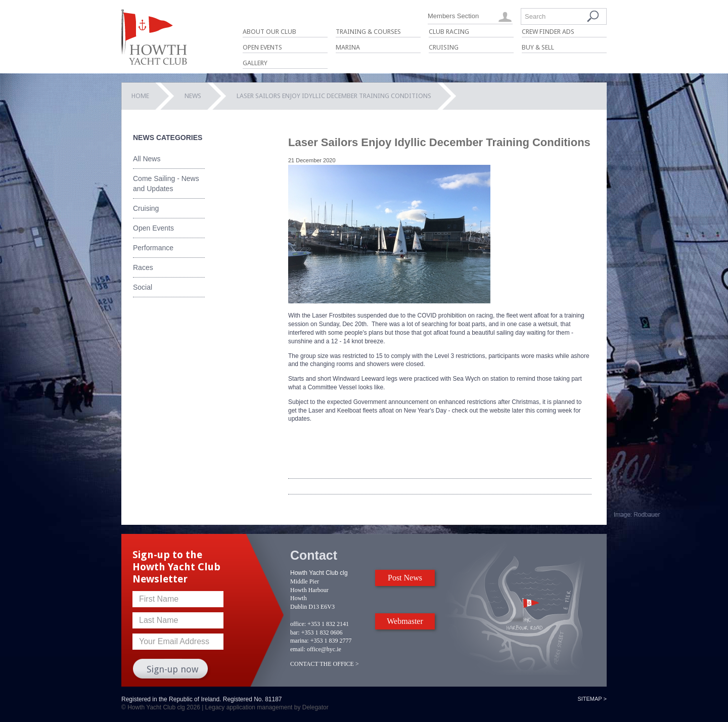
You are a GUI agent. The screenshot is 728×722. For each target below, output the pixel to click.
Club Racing (449, 32)
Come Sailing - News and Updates (166, 184)
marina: (300, 641)
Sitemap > (592, 699)
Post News (405, 578)
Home (140, 96)
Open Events (262, 47)
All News (147, 159)
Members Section (453, 16)
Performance (153, 248)
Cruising (444, 47)
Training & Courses (368, 32)
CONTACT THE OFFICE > (325, 664)
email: (298, 649)
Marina (348, 47)
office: (298, 624)
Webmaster (405, 621)
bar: (295, 633)
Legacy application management (249, 707)
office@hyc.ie (324, 649)
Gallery (255, 63)
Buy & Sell (538, 47)
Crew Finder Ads (548, 32)
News (193, 96)
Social (143, 287)
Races (143, 267)
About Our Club (269, 32)
